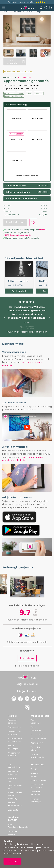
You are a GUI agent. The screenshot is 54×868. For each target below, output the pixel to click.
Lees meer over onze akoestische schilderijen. (23, 459)
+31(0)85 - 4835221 (27, 684)
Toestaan (12, 861)
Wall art (34, 769)
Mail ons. (43, 230)
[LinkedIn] (27, 700)
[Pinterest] (34, 700)
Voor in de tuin (37, 743)
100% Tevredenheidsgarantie (18, 235)
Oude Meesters (14, 727)
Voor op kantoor (38, 734)
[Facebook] (20, 700)
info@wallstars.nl (27, 691)
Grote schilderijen (38, 780)
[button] (4, 317)
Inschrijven (27, 658)
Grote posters (14, 810)
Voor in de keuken (38, 739)
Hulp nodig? (42, 185)
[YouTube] (40, 700)
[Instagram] (14, 700)
